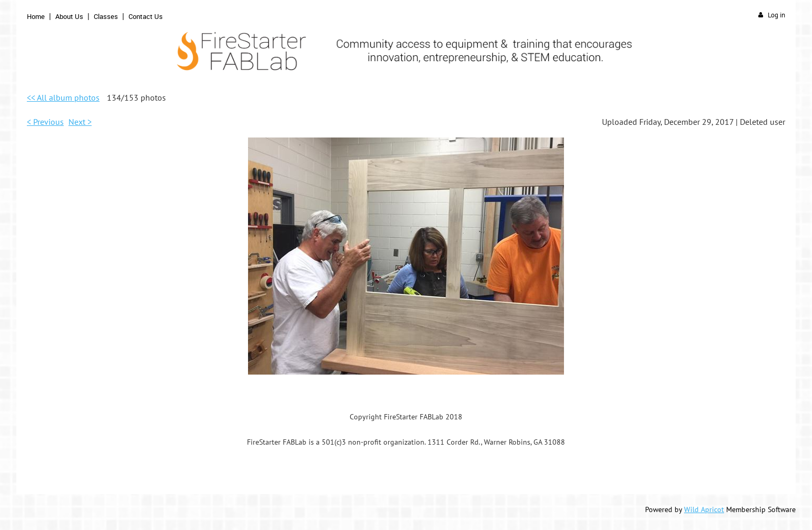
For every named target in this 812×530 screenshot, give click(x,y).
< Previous (45, 122)
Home (36, 16)
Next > (80, 122)
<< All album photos (63, 97)
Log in (776, 15)
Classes (106, 16)
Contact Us (146, 16)
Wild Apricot (704, 509)
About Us (69, 16)
